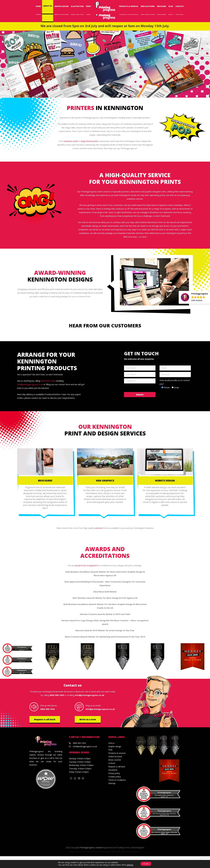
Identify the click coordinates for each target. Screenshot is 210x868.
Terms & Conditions (117, 780)
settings (128, 865)
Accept (146, 864)
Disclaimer (113, 770)
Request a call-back (45, 719)
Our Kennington (105, 427)
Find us (111, 743)
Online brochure (115, 756)
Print (110, 750)
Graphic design (115, 746)
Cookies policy (115, 777)
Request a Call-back (130, 3)
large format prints (90, 141)
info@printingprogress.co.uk (195, 3)
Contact (112, 763)
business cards (71, 141)
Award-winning (60, 273)
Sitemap (112, 783)
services (99, 528)
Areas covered (115, 760)
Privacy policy (114, 773)
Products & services (117, 753)
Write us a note (88, 719)
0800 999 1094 (173, 3)
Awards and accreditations (105, 552)
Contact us (73, 685)
